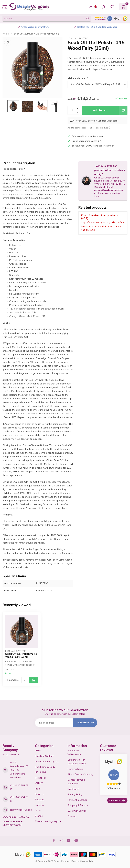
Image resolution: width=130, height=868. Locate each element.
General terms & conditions (76, 782)
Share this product (100, 128)
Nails (38, 789)
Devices (39, 794)
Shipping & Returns (78, 805)
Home (6, 34)
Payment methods (77, 800)
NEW (38, 751)
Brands (39, 816)
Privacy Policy (75, 794)
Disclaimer (73, 789)
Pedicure (40, 800)
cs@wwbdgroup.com (111, 190)
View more (117, 801)
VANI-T (39, 783)
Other (38, 810)
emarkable (89, 861)
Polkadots (40, 778)
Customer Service (77, 811)
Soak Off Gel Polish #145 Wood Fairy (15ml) (36, 34)
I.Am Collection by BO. (47, 762)
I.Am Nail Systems (78, 38)
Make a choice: (78, 78)
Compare (14, 680)
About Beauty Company (80, 774)
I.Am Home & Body (45, 767)
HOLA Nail (41, 772)
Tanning (39, 805)
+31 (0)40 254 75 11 (19, 787)
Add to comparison (77, 128)
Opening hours (75, 769)
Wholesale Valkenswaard (75, 753)
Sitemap (72, 816)
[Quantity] (25, 680)
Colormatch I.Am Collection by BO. (77, 762)
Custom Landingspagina (48, 821)
